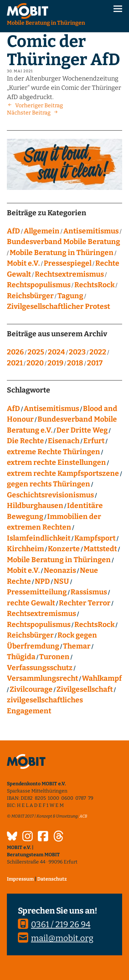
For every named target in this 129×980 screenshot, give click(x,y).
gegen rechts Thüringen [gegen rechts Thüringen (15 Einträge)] (49, 484)
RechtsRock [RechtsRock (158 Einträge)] (94, 625)
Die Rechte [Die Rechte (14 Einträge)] (25, 441)
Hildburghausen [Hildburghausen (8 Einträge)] (35, 506)
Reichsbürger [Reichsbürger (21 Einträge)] (30, 635)
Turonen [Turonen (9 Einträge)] (54, 657)
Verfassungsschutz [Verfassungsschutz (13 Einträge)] (40, 668)
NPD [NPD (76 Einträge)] (42, 581)
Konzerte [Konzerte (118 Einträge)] (64, 549)
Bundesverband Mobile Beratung (63, 242)
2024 (56, 352)
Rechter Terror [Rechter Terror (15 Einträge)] (85, 603)
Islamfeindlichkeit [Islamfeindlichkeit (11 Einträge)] (39, 538)
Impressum (20, 879)
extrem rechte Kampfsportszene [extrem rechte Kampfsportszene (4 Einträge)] (63, 473)
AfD (13, 231)
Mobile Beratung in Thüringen (62, 253)
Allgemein (42, 231)
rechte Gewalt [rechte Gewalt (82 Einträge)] (31, 603)
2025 (36, 352)
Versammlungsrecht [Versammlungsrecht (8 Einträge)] (42, 678)
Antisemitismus (91, 231)
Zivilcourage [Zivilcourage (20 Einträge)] (31, 689)
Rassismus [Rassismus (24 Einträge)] (89, 592)
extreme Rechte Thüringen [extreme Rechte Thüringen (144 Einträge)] (53, 452)
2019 (55, 363)
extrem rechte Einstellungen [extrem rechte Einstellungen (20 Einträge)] (56, 462)
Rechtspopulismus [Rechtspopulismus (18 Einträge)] (39, 625)
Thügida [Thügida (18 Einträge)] (21, 657)
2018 (75, 363)
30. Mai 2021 (20, 71)
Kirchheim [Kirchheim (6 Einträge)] (25, 549)
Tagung (70, 296)
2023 (77, 352)
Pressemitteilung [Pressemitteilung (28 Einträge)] (37, 592)
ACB (83, 816)
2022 (98, 352)
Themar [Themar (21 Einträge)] (77, 646)
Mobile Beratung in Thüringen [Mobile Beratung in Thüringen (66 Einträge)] (59, 560)
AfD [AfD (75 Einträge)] (13, 409)
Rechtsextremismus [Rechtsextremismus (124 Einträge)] (41, 614)
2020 (35, 363)
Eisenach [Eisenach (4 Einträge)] (64, 441)
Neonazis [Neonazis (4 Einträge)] (60, 570)
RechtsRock (94, 285)
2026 (15, 352)
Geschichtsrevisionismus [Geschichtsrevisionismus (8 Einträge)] (50, 495)
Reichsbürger (30, 296)
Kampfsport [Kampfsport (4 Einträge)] (95, 538)
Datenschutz (52, 879)
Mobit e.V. (23, 263)
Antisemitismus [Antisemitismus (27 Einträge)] (51, 409)
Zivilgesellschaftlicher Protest (58, 306)
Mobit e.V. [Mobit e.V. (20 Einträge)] (23, 570)
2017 (95, 363)
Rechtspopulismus (39, 285)
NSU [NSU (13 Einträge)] (61, 581)
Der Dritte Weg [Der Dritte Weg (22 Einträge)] (82, 430)
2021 (15, 363)
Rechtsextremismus (69, 274)
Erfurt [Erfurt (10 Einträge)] (94, 441)
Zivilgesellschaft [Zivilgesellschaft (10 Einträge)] (85, 689)
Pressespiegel (68, 263)
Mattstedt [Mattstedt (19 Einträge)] (100, 549)
